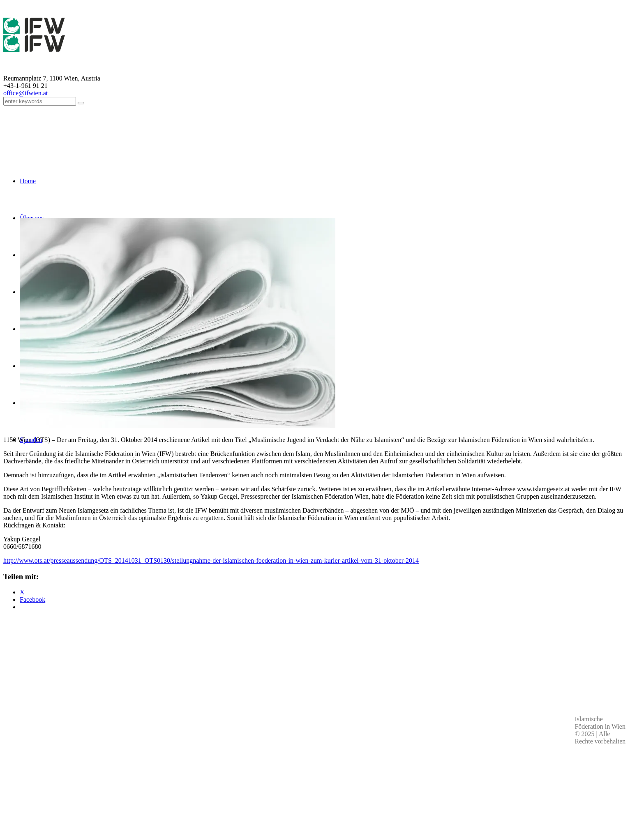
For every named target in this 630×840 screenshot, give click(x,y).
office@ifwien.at (25, 93)
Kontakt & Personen (320, 767)
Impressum (320, 758)
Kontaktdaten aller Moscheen (150, 785)
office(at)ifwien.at (151, 776)
